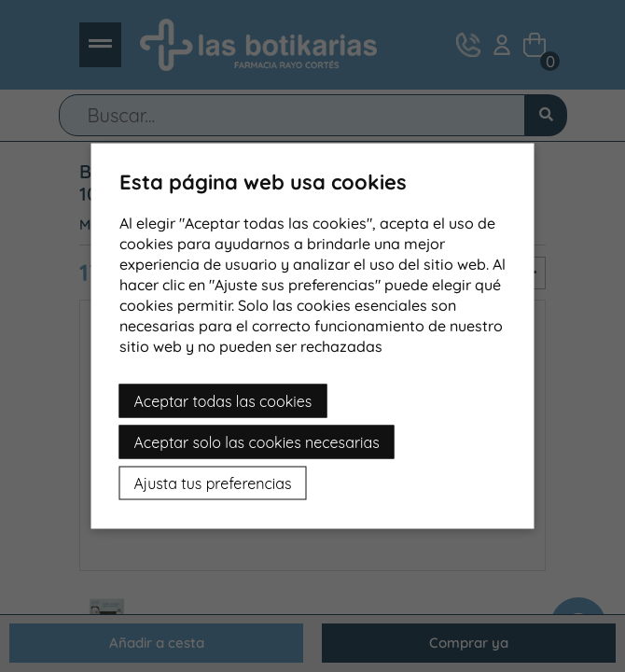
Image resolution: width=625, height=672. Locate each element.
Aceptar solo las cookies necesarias (257, 442)
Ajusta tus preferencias (213, 483)
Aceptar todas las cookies (223, 401)
